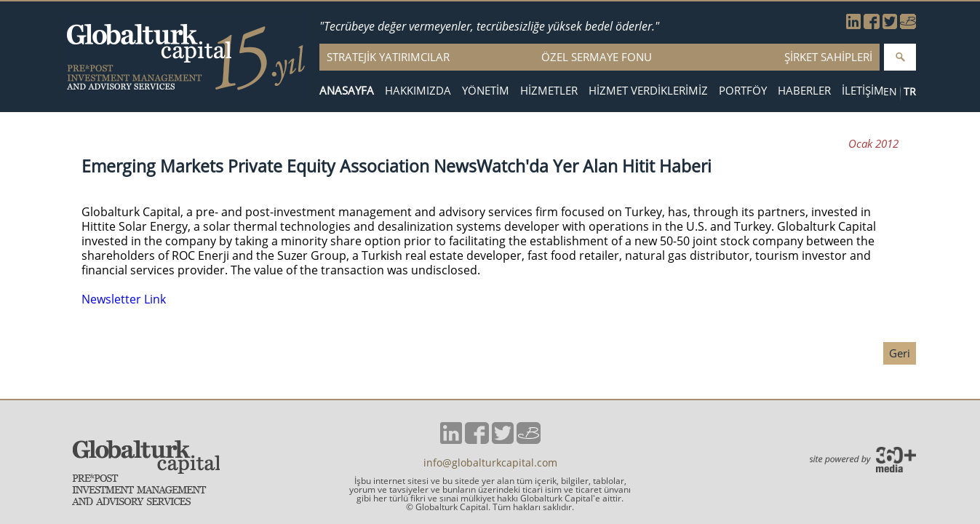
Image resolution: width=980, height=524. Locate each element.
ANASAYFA (347, 91)
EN (890, 91)
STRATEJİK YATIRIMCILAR (388, 57)
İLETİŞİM (863, 91)
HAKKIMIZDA (418, 91)
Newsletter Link (124, 299)
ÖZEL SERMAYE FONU (597, 57)
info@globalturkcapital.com (490, 463)
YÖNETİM (486, 91)
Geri (900, 353)
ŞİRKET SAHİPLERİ (828, 57)
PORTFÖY (743, 91)
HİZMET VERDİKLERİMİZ (648, 91)
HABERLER (804, 91)
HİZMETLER (549, 91)
